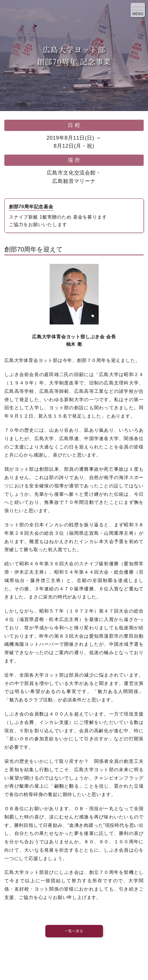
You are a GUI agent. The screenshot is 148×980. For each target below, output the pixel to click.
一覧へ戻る (74, 931)
